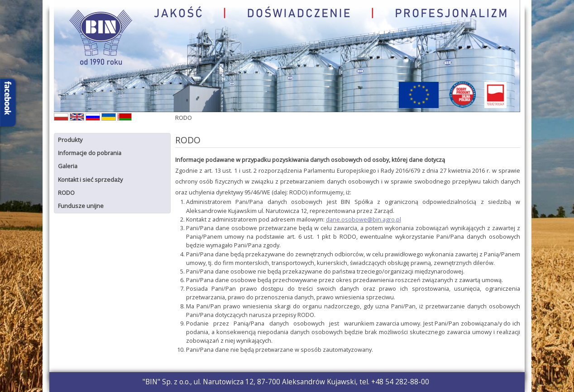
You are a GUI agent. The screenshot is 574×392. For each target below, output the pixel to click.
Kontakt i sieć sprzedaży (90, 179)
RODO (66, 193)
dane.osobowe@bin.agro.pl (364, 219)
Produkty (70, 140)
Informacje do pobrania (90, 153)
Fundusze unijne (81, 206)
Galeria (68, 166)
